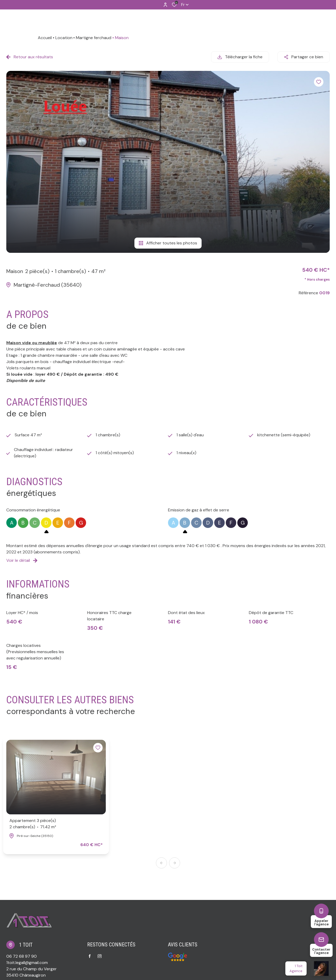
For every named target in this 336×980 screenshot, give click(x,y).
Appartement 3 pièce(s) (33, 824)
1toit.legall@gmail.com (27, 963)
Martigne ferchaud (94, 38)
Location (64, 38)
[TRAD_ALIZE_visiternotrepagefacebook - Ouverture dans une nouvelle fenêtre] (90, 956)
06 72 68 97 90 (22, 956)
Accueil (45, 38)
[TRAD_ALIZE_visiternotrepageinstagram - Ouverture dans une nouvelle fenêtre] (100, 956)
